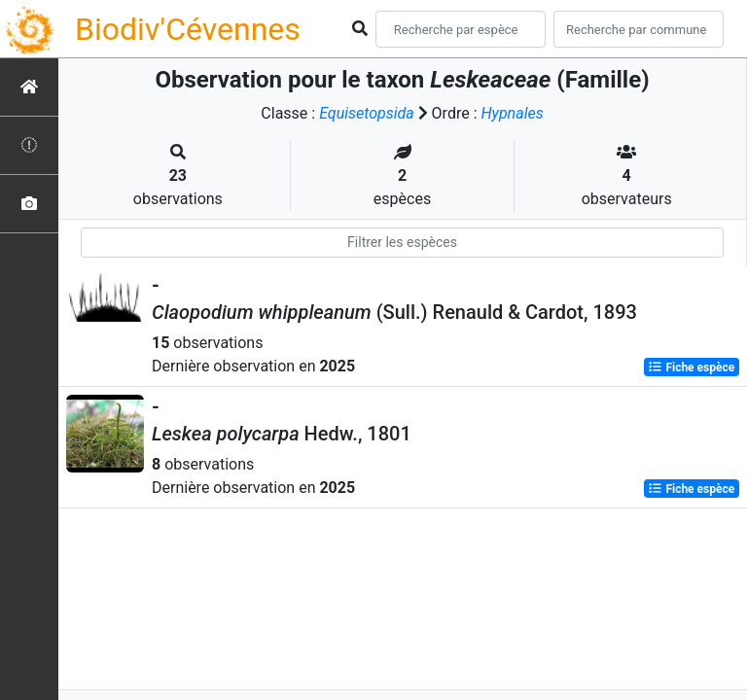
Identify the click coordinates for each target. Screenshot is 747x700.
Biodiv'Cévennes (188, 29)
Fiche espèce (691, 367)
